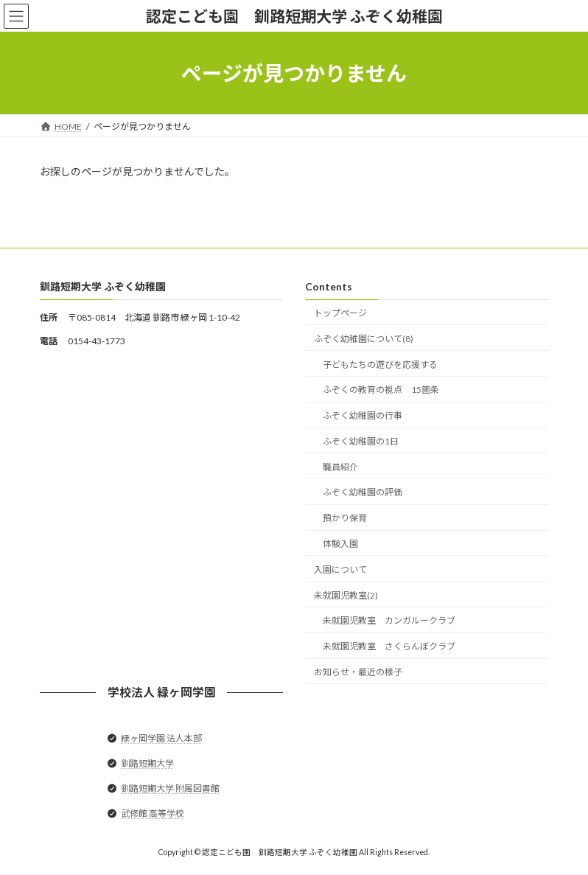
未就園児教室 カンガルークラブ (389, 621)
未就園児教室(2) (346, 595)
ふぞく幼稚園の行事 (363, 415)
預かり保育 (345, 518)
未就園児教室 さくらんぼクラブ (389, 646)
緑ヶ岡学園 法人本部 (161, 738)
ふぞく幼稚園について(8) (364, 339)
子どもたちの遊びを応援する (380, 365)
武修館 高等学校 (153, 814)
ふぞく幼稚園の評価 (363, 493)
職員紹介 (340, 467)
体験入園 (340, 544)
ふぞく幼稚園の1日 (361, 441)
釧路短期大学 (147, 763)
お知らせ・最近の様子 (358, 672)
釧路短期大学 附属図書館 (170, 788)
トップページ (340, 313)
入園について (340, 569)
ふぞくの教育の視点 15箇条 (381, 390)
